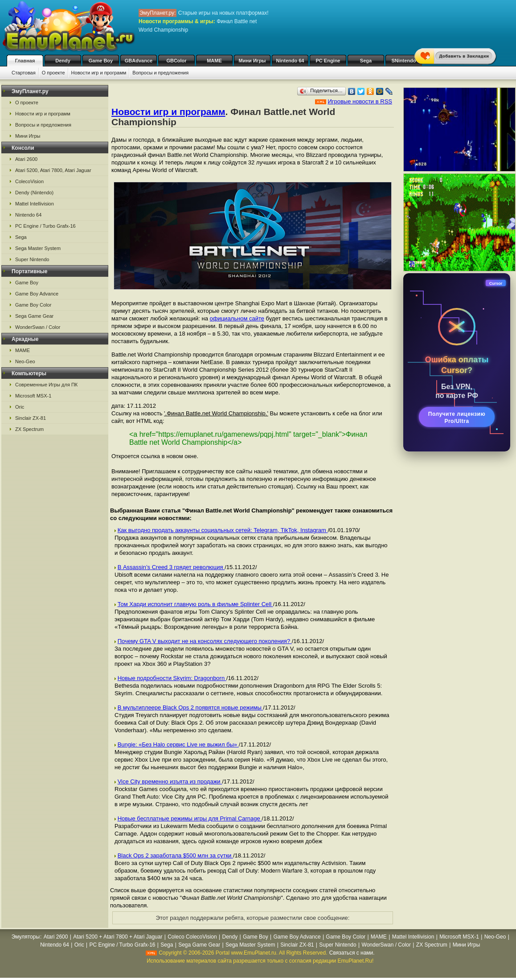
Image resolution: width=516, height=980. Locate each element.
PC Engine (328, 61)
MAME (214, 61)
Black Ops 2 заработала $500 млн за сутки (175, 855)
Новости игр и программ (99, 73)
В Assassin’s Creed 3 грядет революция (171, 567)
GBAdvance (139, 61)
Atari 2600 (26, 159)
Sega (366, 61)
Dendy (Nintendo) (34, 193)
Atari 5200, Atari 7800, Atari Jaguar (53, 170)
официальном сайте (237, 318)
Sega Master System (38, 248)
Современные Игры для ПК (46, 385)
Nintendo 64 (290, 61)
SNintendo (404, 61)
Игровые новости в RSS (360, 101)
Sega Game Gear (34, 316)
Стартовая (24, 73)
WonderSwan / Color (38, 327)
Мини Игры (252, 61)
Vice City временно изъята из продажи (170, 781)
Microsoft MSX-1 (33, 396)
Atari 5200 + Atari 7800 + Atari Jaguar (118, 937)
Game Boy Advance (37, 294)
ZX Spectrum (29, 429)
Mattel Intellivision (35, 204)
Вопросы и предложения (160, 73)
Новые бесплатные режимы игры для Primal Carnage (190, 818)
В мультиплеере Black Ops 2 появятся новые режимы (190, 707)
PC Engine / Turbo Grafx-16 (45, 226)
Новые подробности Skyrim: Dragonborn (172, 678)
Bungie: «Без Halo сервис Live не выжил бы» (178, 744)
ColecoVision (29, 181)
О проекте (53, 73)
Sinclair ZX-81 (31, 418)
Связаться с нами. (352, 953)
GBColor (176, 61)
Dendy (63, 61)
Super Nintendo (32, 259)
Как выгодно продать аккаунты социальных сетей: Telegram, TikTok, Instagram (223, 530)
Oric (20, 407)
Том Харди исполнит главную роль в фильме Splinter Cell (195, 604)
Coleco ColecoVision (192, 937)
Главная (25, 61)
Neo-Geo (25, 361)
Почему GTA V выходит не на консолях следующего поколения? (205, 641)
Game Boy (101, 61)
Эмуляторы (26, 937)
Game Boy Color (33, 305)
